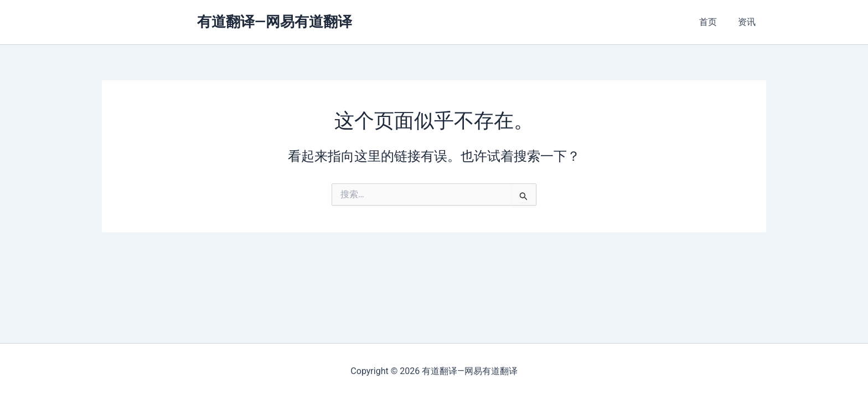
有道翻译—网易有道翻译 (275, 22)
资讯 (748, 22)
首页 (713, 22)
